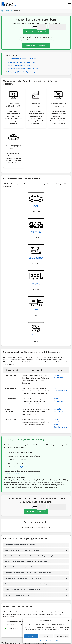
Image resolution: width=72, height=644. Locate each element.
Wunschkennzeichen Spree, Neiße (57, 588)
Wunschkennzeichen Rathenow (51, 561)
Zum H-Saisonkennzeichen (60, 328)
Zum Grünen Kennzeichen (58, 312)
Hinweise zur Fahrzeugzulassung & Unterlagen (20, 478)
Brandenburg (9, 11)
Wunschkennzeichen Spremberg (11, 575)
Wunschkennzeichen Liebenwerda (11, 565)
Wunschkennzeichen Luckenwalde (11, 561)
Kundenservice (12, 631)
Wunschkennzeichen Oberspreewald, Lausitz (56, 570)
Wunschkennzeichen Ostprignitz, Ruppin (13, 584)
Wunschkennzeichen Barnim (10, 579)
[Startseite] (2, 11)
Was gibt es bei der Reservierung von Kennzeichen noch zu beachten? (27, 473)
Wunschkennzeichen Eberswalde (37, 588)
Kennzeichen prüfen (36, 423)
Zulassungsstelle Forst (12, 376)
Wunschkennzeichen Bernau (52, 575)
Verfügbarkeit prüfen (36, 38)
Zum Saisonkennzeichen (60, 291)
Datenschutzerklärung (45, 640)
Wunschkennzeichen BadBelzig (36, 584)
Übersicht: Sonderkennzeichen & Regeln (20, 72)
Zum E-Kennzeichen (58, 279)
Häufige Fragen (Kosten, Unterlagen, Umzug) (22, 78)
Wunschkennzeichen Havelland (32, 561)
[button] (68, 620)
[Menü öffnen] (69, 4)
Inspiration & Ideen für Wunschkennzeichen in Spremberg (23, 501)
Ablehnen (46, 636)
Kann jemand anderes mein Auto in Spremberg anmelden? (24, 490)
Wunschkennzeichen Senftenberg (32, 575)
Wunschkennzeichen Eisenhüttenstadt (13, 570)
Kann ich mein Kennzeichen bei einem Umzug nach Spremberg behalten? (28, 484)
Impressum (57, 640)
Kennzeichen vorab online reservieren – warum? (20, 456)
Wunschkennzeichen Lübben (50, 565)
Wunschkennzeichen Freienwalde (37, 593)
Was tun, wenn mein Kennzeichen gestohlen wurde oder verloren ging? (28, 495)
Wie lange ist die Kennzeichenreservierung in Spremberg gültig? (25, 461)
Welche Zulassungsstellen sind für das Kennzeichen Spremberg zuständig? (29, 467)
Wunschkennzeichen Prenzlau (32, 565)
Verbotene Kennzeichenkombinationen (17, 506)
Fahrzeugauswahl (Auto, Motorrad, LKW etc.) (22, 69)
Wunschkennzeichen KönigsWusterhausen (32, 579)
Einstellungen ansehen (62, 636)
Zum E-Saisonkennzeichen (60, 323)
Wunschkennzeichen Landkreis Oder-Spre (14, 588)
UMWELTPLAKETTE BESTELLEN (36, 545)
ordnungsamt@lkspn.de (20, 369)
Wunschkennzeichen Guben (34, 570)
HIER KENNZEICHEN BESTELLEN (36, 52)
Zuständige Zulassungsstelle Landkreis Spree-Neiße (24, 75)
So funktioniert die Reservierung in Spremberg (22, 65)
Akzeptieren (31, 636)
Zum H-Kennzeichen (58, 302)
